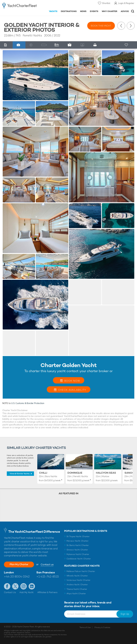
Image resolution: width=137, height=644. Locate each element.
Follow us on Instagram (24, 586)
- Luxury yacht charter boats (20, 6)
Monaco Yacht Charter (78, 541)
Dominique (75, 473)
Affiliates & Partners (47, 592)
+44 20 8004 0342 (17, 576)
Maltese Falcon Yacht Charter (81, 571)
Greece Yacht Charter (77, 550)
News (83, 11)
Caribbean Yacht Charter (79, 559)
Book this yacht (101, 26)
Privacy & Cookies (102, 627)
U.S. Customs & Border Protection (28, 403)
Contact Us (10, 592)
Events (94, 11)
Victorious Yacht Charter (78, 580)
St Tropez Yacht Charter (78, 536)
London (9, 572)
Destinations (69, 11)
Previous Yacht (121, 26)
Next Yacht (131, 26)
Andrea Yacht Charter (77, 585)
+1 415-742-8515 (48, 576)
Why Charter (110, 11)
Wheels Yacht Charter (77, 576)
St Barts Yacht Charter (78, 545)
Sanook (130, 473)
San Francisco (46, 572)
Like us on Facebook (7, 586)
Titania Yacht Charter (77, 589)
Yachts (53, 11)
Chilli (43, 473)
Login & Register (126, 3)
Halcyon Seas (106, 473)
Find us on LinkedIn (32, 586)
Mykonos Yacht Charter (78, 554)
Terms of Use (85, 627)
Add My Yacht (26, 592)
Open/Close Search (133, 11)
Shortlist (106, 3)
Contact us (47, 564)
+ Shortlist (127, 45)
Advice (125, 11)
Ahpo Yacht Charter (76, 593)
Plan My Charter (19, 564)
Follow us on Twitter (15, 586)
